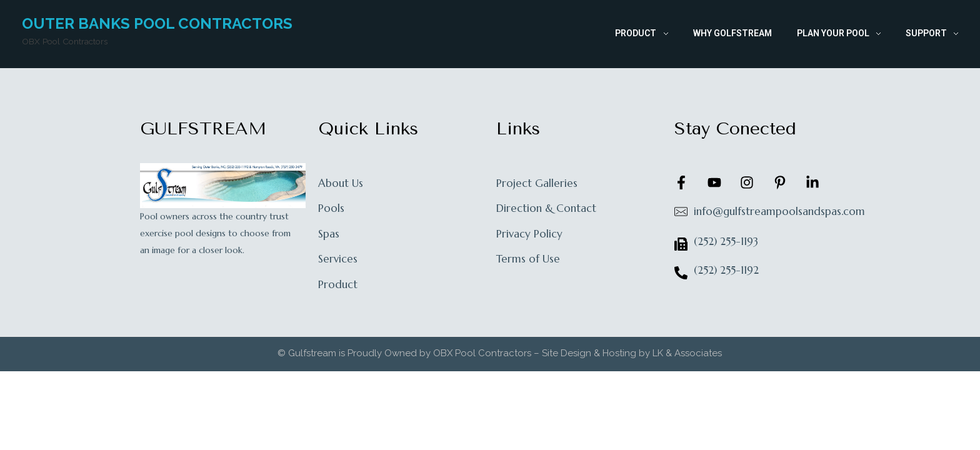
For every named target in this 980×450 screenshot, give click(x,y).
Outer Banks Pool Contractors (157, 23)
